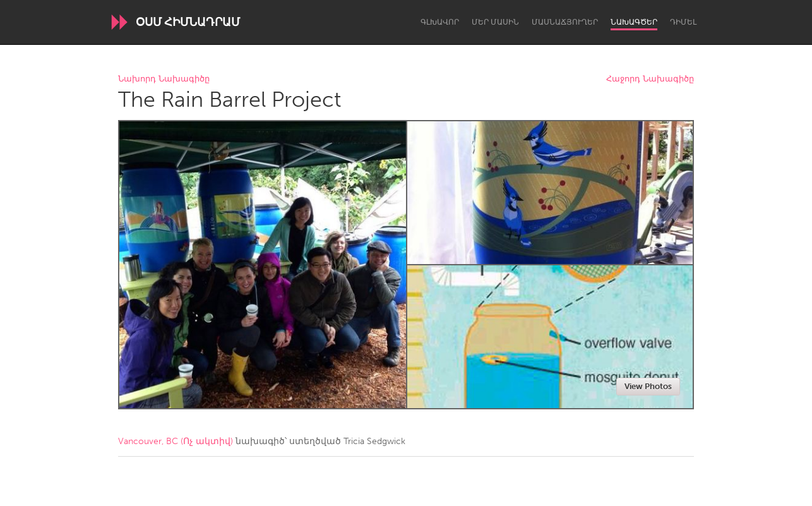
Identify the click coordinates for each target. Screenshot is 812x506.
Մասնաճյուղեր (565, 22)
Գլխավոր (440, 22)
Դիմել (683, 22)
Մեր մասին (495, 22)
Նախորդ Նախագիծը (164, 79)
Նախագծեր (634, 22)
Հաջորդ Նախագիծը (650, 79)
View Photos (648, 386)
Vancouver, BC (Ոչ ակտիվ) (176, 441)
